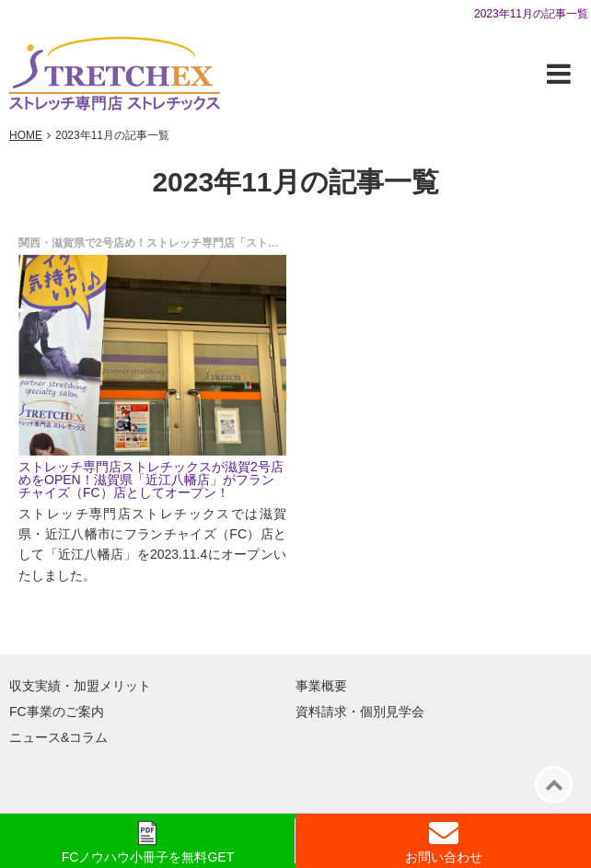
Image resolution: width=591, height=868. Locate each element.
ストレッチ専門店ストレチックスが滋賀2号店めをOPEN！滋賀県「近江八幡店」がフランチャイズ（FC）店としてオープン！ (151, 480)
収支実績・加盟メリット (80, 686)
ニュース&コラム (58, 737)
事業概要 (321, 686)
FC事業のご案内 (57, 712)
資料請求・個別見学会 (360, 712)
